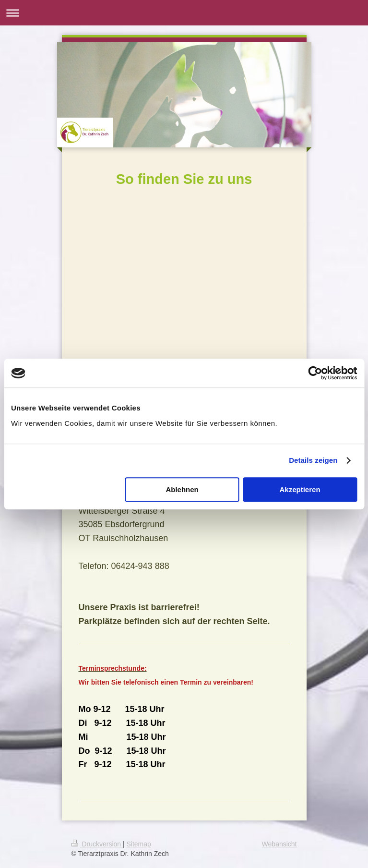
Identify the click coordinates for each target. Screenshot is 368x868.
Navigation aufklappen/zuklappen (184, 13)
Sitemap (139, 844)
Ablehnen (182, 489)
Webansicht (279, 844)
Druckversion (97, 844)
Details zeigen (313, 460)
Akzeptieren (300, 489)
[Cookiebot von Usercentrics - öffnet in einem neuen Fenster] (315, 373)
